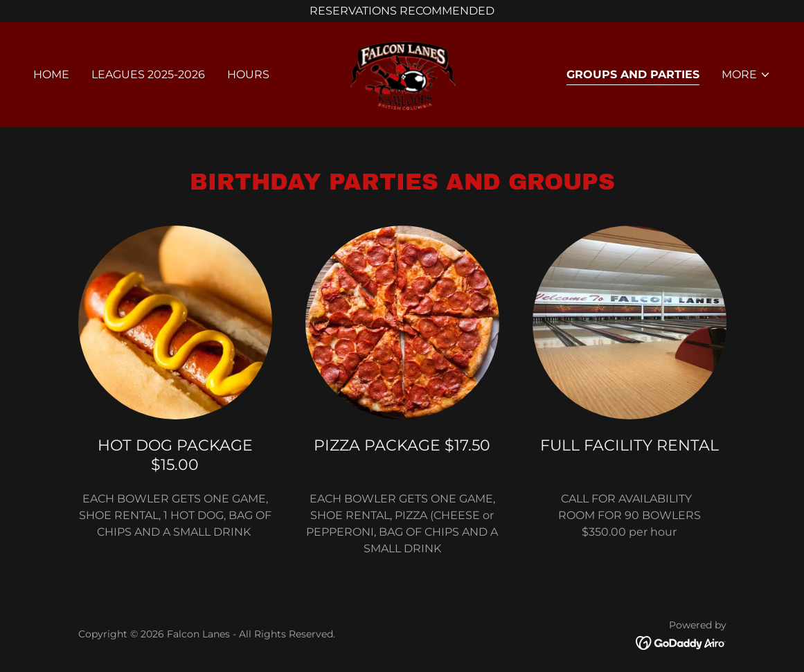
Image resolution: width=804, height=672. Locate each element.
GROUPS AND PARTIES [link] (633, 74)
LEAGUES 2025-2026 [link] (148, 74)
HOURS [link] (248, 74)
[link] (402, 74)
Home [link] (51, 74)
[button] (746, 75)
